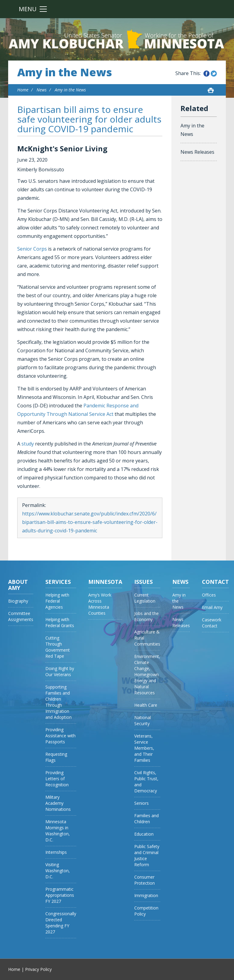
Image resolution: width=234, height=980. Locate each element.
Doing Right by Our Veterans (60, 671)
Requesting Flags (56, 757)
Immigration (146, 895)
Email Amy (212, 607)
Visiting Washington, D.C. (58, 871)
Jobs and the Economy (146, 616)
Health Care (146, 705)
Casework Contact (212, 623)
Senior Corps (32, 249)
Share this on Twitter (214, 74)
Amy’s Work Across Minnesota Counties (100, 604)
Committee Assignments (21, 616)
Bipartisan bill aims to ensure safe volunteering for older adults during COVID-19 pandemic (89, 119)
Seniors (141, 803)
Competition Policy (146, 911)
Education (144, 834)
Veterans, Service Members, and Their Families (144, 748)
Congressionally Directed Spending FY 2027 (61, 923)
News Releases (197, 152)
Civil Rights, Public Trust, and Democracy (146, 782)
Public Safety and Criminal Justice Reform (147, 855)
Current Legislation (145, 598)
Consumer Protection (145, 880)
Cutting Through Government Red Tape (58, 647)
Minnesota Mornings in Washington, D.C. (58, 831)
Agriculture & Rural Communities (147, 638)
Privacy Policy (38, 969)
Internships (56, 852)
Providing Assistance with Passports (60, 736)
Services (58, 582)
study (28, 444)
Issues (143, 582)
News (42, 90)
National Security (143, 720)
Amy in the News (65, 72)
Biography (18, 601)
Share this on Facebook (206, 74)
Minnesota (105, 582)
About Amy (18, 585)
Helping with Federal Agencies (57, 601)
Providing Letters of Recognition (57, 779)
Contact (215, 582)
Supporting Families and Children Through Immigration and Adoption (58, 702)
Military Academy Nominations (58, 803)
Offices (209, 595)
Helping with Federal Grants (60, 622)
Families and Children (146, 819)
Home (23, 90)
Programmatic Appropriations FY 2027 (60, 895)
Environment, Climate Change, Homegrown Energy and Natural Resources (147, 674)
